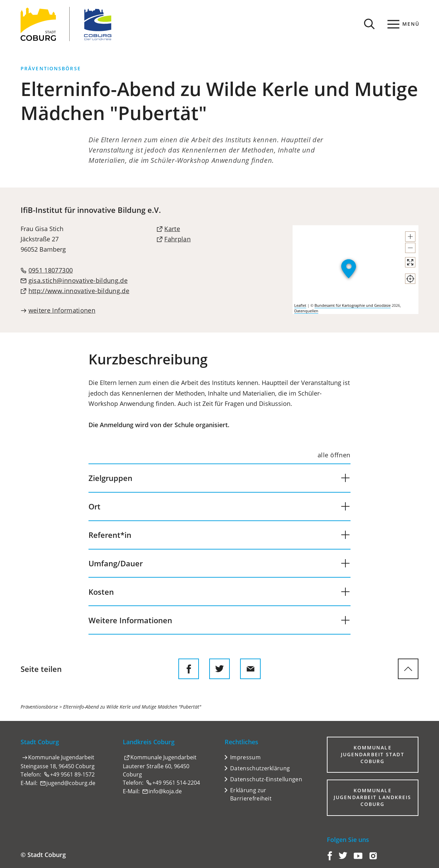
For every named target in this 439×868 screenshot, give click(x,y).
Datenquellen (306, 311)
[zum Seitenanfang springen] (408, 669)
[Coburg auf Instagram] (373, 858)
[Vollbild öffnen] (410, 262)
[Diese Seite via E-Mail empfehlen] (250, 669)
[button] (410, 237)
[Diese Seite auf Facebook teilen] (189, 669)
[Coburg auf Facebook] (330, 858)
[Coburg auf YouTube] (358, 858)
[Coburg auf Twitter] (343, 858)
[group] (355, 270)
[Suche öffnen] (369, 24)
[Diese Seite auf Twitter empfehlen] (219, 669)
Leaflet (300, 305)
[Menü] (404, 24)
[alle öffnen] (334, 455)
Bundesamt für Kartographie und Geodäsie (353, 305)
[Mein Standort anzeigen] (410, 279)
